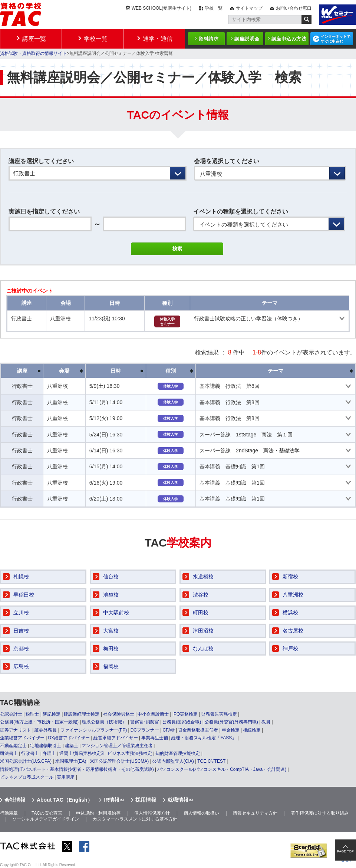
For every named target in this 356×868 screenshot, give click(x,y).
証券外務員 (46, 730)
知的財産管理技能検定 (178, 753)
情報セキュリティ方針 (255, 813)
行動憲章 (9, 813)
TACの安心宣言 (47, 813)
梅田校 (111, 648)
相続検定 (252, 730)
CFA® (168, 730)
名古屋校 (293, 631)
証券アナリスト (16, 730)
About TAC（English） (65, 800)
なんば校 (203, 648)
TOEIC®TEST (211, 761)
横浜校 (290, 613)
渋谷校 (201, 595)
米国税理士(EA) (71, 761)
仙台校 (111, 577)
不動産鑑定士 (13, 746)
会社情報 (15, 800)
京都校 (21, 648)
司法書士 (9, 753)
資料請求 (208, 39)
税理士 (32, 714)
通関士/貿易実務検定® (82, 753)
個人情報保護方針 (152, 813)
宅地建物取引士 (46, 746)
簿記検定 (52, 714)
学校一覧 (214, 8)
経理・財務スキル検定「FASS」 (204, 738)
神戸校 (290, 648)
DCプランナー (145, 730)
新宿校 (290, 577)
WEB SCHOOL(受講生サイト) (161, 8)
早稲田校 (24, 595)
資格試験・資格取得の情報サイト (33, 53)
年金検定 (231, 730)
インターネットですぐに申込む (336, 39)
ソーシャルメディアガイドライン (46, 819)
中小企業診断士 (153, 714)
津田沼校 (203, 631)
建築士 (72, 746)
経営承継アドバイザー (116, 738)
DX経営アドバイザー (69, 738)
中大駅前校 (116, 613)
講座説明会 (247, 39)
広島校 (21, 666)
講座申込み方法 (289, 39)
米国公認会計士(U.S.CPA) (26, 761)
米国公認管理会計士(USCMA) (119, 761)
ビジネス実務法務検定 (130, 753)
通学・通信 (158, 39)
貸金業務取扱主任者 (198, 730)
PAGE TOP (345, 851)
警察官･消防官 (145, 722)
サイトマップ (249, 8)
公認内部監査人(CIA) (173, 761)
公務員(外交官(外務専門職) (231, 722)
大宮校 (111, 631)
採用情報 (146, 800)
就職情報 (178, 800)
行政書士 (30, 753)
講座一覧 (34, 39)
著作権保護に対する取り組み (320, 813)
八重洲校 (293, 595)
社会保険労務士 (119, 714)
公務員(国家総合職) (182, 722)
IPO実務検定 (185, 714)
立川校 (21, 613)
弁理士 (49, 753)
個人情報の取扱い (201, 813)
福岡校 (111, 666)
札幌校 (21, 577)
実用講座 (66, 777)
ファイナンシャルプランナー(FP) (94, 730)
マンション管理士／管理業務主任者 (117, 746)
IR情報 (112, 800)
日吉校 (21, 631)
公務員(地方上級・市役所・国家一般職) (39, 722)
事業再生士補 (155, 738)
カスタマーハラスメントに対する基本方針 (135, 819)
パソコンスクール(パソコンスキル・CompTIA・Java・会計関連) (222, 769)
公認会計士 (11, 714)
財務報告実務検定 (219, 714)
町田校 (201, 613)
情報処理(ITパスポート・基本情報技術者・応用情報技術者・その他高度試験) (77, 769)
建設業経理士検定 (82, 714)
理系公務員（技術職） (104, 722)
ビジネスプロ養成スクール (27, 777)
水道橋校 (203, 577)
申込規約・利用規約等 (98, 813)
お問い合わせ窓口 (294, 8)
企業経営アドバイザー (22, 738)
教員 (266, 722)
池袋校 (111, 595)
